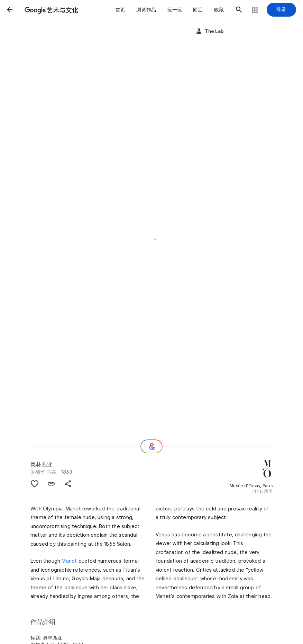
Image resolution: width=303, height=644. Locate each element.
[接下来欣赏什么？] (151, 446)
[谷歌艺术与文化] (51, 10)
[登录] (281, 10)
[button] (10, 10)
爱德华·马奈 (44, 472)
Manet (69, 561)
